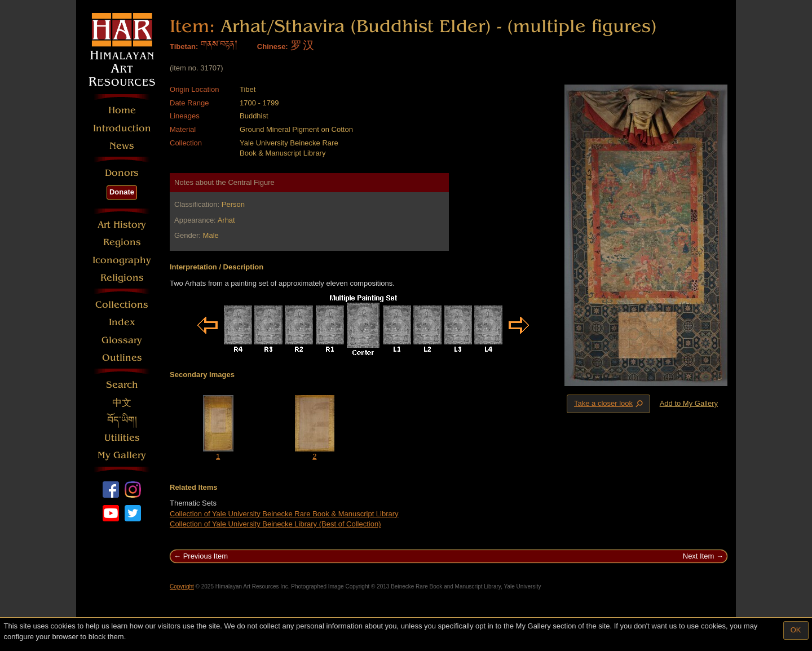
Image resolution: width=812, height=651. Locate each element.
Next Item (699, 556)
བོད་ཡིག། (122, 420)
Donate (122, 192)
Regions (122, 242)
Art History (122, 225)
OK (796, 630)
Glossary (122, 340)
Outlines (122, 358)
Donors (122, 173)
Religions (122, 278)
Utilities (122, 438)
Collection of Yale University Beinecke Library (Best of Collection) (275, 524)
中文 (122, 403)
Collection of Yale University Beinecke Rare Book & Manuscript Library (284, 514)
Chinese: (273, 46)
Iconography (122, 260)
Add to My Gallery (689, 403)
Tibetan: (184, 46)
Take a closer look (610, 404)
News (122, 146)
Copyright (182, 586)
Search (122, 385)
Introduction (122, 128)
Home (122, 110)
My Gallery (122, 455)
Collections (122, 305)
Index (122, 322)
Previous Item (206, 556)
